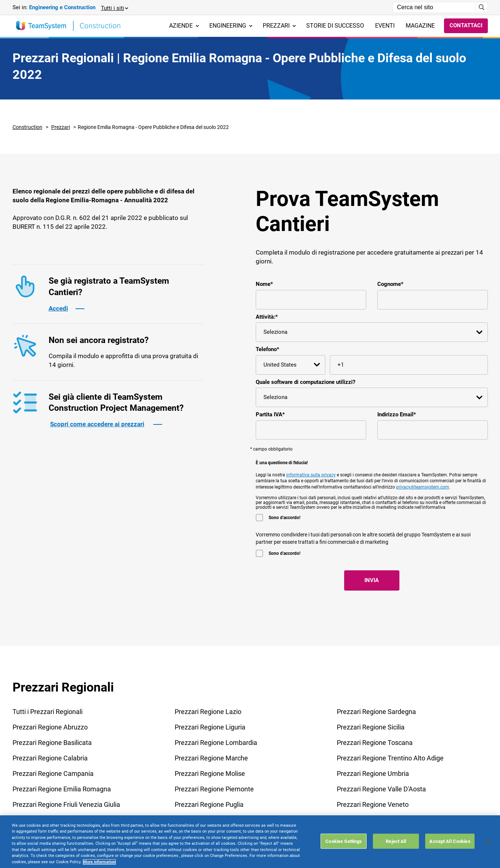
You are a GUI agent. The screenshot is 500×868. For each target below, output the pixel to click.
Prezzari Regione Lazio (208, 712)
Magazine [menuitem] (420, 26)
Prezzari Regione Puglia (209, 804)
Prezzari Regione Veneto (373, 804)
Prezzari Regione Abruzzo (50, 727)
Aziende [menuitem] (184, 26)
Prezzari (61, 127)
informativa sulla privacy (311, 475)
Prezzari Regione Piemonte (214, 789)
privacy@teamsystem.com (423, 487)
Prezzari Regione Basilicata (52, 743)
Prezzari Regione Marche (211, 758)
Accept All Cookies (450, 860)
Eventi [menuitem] (385, 26)
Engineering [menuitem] (231, 26)
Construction (27, 127)
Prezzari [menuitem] (279, 26)
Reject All (396, 860)
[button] (114, 8)
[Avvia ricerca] (482, 7)
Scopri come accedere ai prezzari (97, 424)
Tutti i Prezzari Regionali (48, 712)
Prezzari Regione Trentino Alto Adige (390, 758)
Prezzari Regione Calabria (50, 758)
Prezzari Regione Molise (210, 773)
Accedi (58, 308)
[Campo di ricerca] (434, 7)
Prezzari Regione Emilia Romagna (62, 789)
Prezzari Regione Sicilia (371, 727)
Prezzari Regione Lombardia (216, 743)
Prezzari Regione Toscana (375, 743)
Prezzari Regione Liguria (210, 727)
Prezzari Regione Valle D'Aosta (381, 789)
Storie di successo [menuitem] (335, 26)
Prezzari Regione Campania (53, 773)
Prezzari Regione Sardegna (376, 712)
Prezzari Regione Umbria (373, 773)
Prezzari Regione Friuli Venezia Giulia (66, 804)
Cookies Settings (344, 860)
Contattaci (466, 25)
